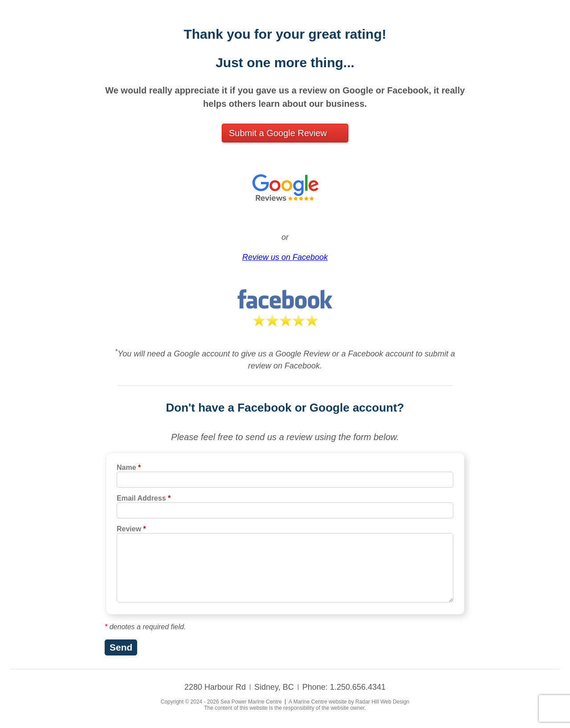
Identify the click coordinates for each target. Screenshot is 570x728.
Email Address (144, 498)
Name (129, 467)
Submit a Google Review (278, 133)
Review (131, 529)
